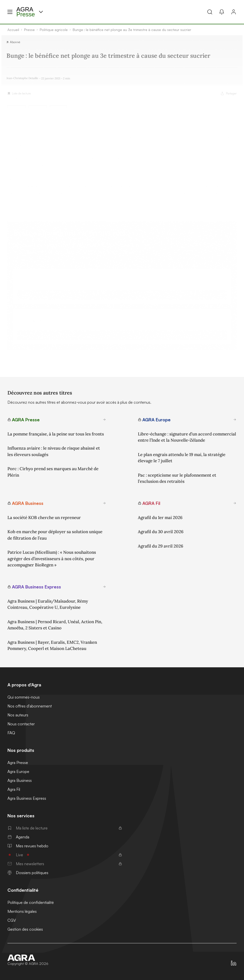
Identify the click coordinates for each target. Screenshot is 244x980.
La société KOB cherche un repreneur (44, 518)
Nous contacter (21, 724)
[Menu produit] (41, 12)
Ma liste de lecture (65, 828)
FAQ (11, 733)
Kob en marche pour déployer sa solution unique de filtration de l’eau (55, 535)
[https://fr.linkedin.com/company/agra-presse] (234, 963)
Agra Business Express (27, 798)
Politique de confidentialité (31, 902)
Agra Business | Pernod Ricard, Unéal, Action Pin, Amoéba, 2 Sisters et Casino (55, 625)
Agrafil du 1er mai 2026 (160, 518)
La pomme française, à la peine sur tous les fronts (56, 434)
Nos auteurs (18, 715)
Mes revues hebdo (28, 846)
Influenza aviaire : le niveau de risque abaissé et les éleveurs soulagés (54, 451)
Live (65, 855)
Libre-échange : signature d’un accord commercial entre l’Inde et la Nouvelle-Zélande (187, 437)
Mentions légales (22, 911)
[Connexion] (234, 12)
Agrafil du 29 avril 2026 (161, 546)
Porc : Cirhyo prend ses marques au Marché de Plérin (53, 472)
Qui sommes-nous (24, 697)
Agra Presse (18, 763)
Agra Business (20, 780)
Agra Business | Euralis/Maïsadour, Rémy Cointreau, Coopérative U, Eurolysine (48, 604)
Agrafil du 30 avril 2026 (161, 532)
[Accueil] (28, 958)
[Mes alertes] (222, 12)
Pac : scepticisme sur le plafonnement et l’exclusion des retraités (177, 478)
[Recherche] (210, 12)
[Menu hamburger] (10, 12)
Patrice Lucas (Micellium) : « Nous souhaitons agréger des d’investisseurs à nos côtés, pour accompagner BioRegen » (52, 559)
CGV (12, 920)
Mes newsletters (65, 864)
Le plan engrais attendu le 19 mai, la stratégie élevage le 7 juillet (182, 458)
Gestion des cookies (25, 929)
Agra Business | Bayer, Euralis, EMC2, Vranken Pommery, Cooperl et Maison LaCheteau (52, 645)
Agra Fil (14, 789)
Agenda (18, 837)
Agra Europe (18, 771)
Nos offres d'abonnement (30, 706)
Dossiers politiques (28, 873)
